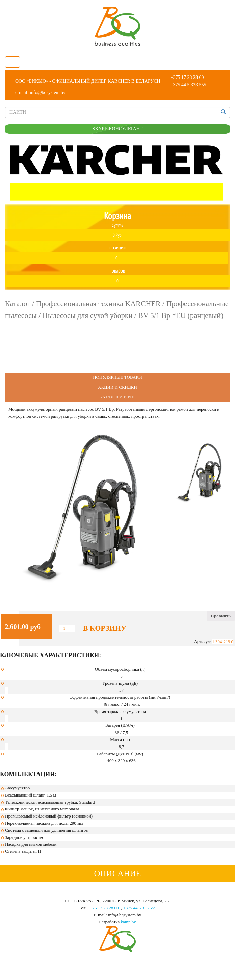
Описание (117, 874)
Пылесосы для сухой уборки (87, 315)
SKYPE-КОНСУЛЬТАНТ (118, 129)
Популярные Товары (117, 377)
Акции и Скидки (117, 387)
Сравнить (221, 616)
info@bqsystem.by (48, 93)
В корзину (105, 628)
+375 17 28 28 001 (188, 77)
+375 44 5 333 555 (188, 85)
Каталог (18, 303)
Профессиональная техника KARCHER (98, 303)
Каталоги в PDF (117, 397)
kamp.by (128, 922)
